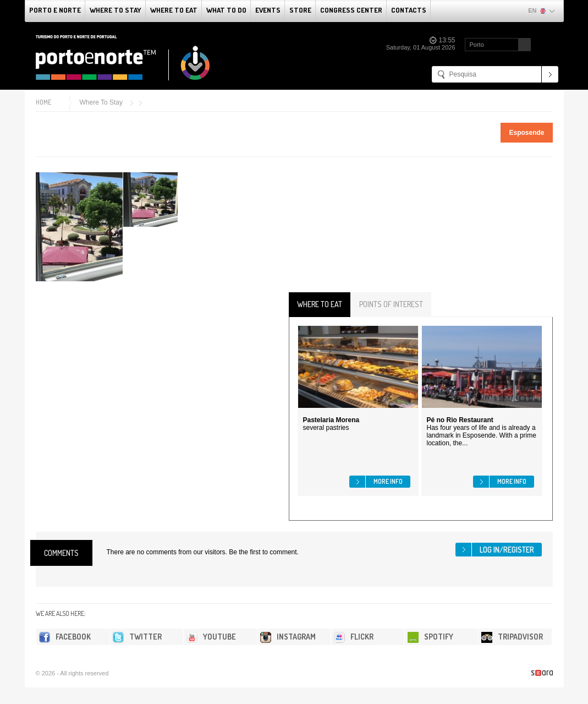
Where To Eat (174, 10)
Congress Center (351, 10)
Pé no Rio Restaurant (460, 420)
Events (268, 10)
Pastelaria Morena (331, 420)
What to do (226, 10)
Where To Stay (116, 10)
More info (388, 481)
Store (300, 10)
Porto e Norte (55, 10)
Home (43, 102)
